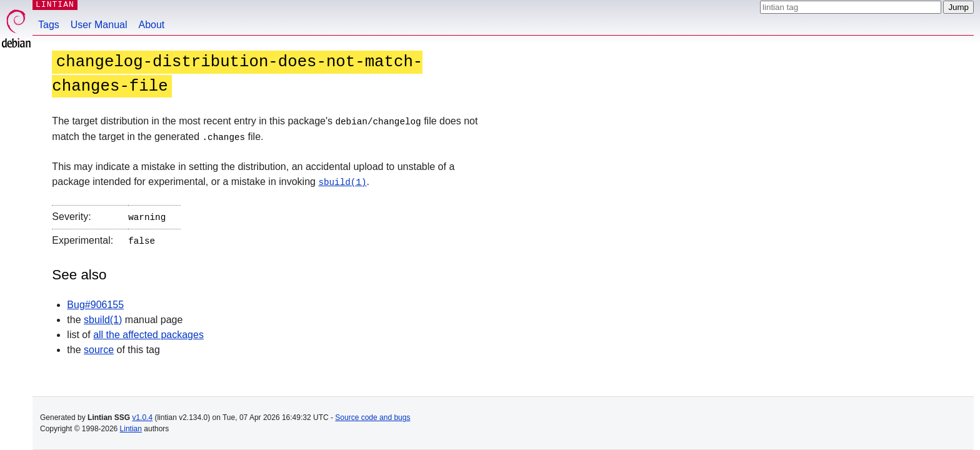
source (99, 347)
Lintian (131, 429)
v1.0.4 (142, 417)
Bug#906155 (95, 302)
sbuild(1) (342, 181)
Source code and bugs (372, 417)
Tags (49, 25)
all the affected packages (148, 332)
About (152, 25)
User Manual (99, 25)
